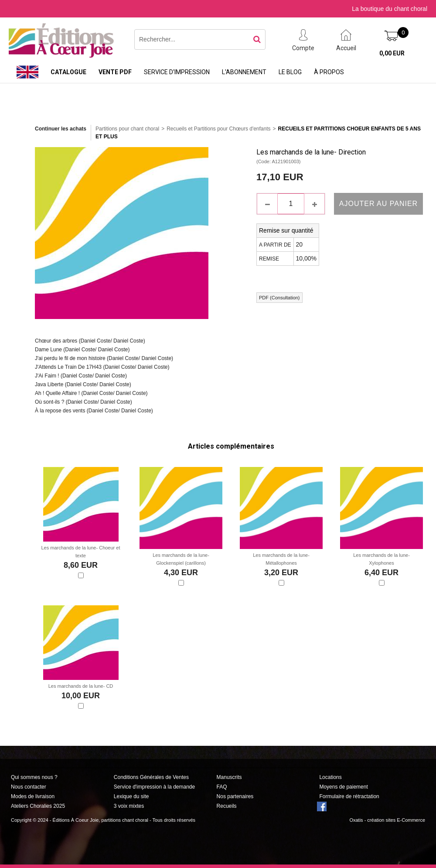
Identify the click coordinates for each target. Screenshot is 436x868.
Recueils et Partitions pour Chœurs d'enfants (218, 129)
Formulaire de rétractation (349, 796)
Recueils (227, 806)
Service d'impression (177, 72)
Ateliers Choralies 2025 (38, 806)
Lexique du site (131, 796)
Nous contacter (29, 787)
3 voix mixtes (129, 806)
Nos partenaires (235, 796)
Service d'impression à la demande (154, 787)
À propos (329, 72)
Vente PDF (115, 72)
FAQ (222, 787)
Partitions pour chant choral (127, 129)
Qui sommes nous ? (34, 777)
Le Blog (290, 72)
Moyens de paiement (343, 787)
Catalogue (68, 72)
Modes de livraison (33, 796)
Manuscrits (229, 777)
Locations (330, 777)
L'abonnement (244, 72)
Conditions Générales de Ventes (151, 777)
